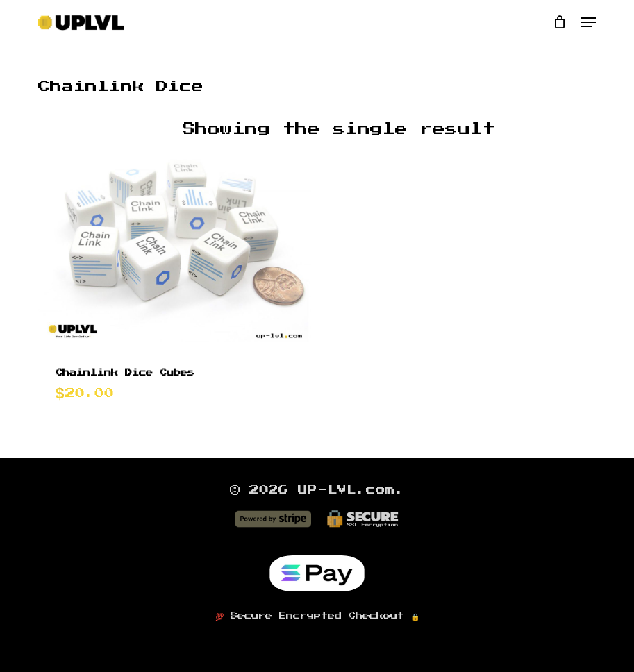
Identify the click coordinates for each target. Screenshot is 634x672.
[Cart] (560, 22)
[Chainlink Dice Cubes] (175, 245)
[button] (588, 22)
